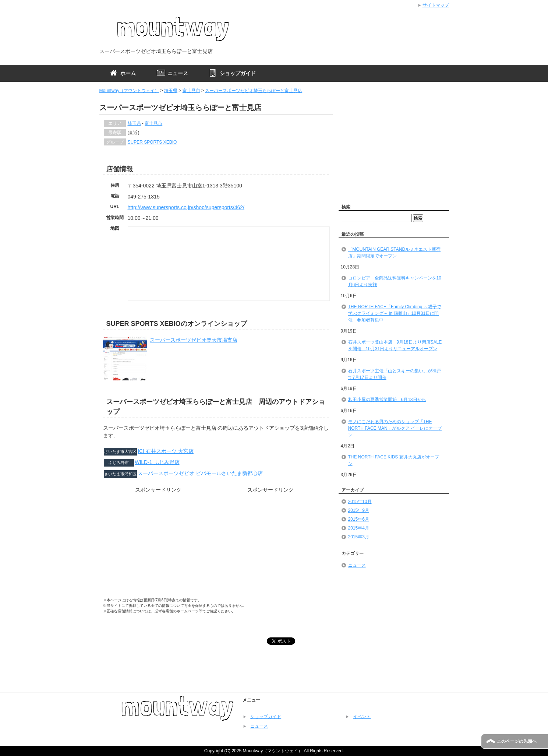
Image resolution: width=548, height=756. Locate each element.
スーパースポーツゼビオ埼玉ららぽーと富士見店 (254, 91)
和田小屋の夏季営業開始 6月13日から (387, 400)
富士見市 (191, 91)
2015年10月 (360, 502)
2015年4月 (359, 528)
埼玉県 (171, 91)
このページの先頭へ (517, 741)
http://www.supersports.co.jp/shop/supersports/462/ (186, 207)
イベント (362, 717)
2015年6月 (359, 519)
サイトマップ (436, 5)
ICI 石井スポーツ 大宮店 (166, 451)
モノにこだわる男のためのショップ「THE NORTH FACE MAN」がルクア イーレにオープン (395, 428)
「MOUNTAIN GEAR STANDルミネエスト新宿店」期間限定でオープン (395, 253)
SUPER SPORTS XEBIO (152, 142)
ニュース (357, 565)
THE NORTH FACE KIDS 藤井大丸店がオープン (394, 460)
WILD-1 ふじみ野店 (157, 462)
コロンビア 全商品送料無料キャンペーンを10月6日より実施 (395, 281)
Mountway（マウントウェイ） (129, 91)
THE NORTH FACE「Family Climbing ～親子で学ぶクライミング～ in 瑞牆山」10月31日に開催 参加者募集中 (395, 313)
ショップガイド (266, 717)
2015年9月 (359, 510)
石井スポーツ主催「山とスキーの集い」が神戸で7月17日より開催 (395, 374)
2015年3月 (359, 537)
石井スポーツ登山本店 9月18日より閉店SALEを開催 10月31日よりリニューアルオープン (395, 345)
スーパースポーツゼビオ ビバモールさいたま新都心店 (200, 474)
